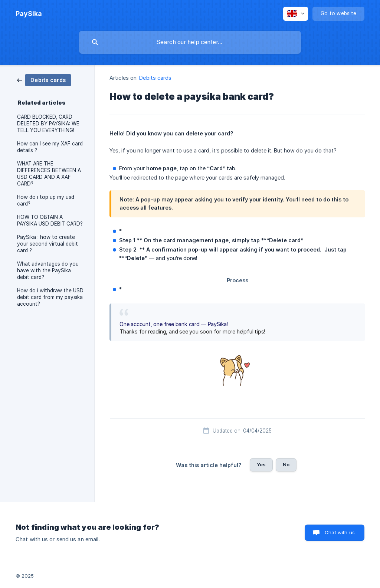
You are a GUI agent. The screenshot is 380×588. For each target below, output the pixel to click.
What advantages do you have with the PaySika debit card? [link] (48, 270)
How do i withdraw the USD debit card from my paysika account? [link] (50, 297)
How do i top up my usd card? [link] (46, 200)
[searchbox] (190, 42)
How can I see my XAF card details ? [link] (50, 147)
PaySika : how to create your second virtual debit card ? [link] (47, 244)
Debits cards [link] (155, 78)
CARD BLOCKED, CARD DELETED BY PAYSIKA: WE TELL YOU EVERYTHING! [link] (48, 124)
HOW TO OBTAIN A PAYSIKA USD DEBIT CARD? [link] (50, 220)
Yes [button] (261, 464)
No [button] (286, 464)
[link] (44, 80)
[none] (29, 14)
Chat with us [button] (340, 532)
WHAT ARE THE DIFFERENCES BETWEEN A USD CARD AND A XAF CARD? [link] (49, 174)
